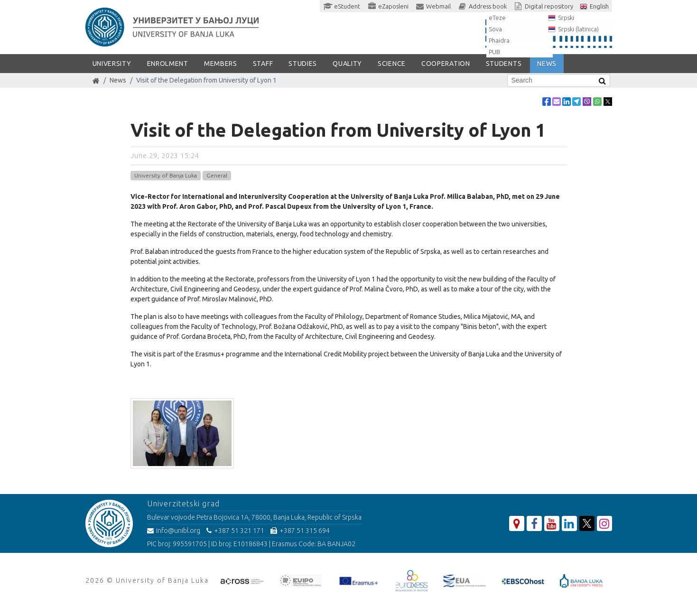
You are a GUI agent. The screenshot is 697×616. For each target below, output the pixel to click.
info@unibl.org (174, 531)
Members (221, 64)
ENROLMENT (168, 64)
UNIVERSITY (112, 64)
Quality (347, 64)
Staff (263, 64)
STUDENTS (504, 64)
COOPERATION (446, 64)
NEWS (547, 64)
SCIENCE (392, 64)
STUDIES (303, 64)
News (118, 80)
